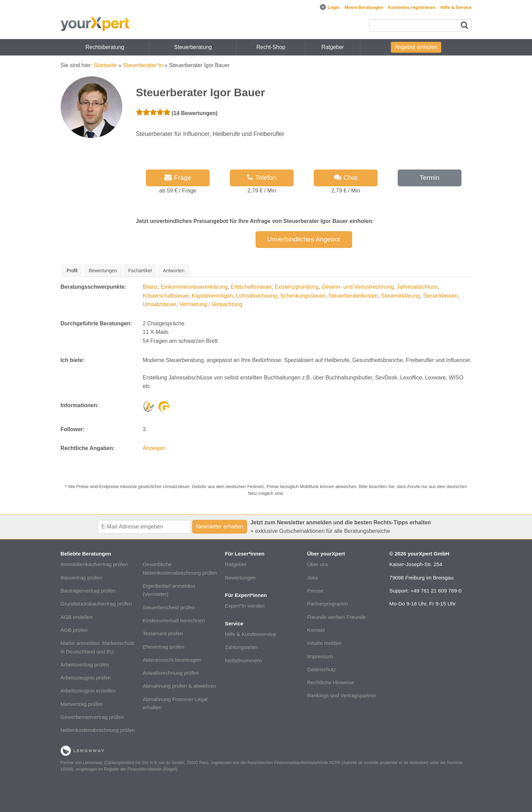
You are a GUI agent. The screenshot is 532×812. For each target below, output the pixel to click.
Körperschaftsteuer (166, 296)
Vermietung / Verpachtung (211, 304)
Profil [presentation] (72, 271)
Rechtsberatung (105, 47)
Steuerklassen (440, 296)
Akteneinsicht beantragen (172, 660)
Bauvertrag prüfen (82, 578)
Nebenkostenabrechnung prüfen (98, 730)
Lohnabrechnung (257, 296)
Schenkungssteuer (303, 296)
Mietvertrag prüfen (82, 704)
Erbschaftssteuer (251, 287)
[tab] (72, 271)
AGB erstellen (77, 617)
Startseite (105, 65)
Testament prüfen (163, 633)
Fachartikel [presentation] (140, 271)
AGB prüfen (74, 630)
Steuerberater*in (143, 65)
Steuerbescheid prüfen (169, 607)
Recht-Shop (271, 47)
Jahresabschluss (417, 287)
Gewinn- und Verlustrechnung (358, 287)
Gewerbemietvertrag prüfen (92, 717)
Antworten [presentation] (174, 271)
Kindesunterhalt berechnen (174, 620)
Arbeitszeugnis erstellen (88, 691)
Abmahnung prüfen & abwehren (180, 686)
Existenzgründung (297, 287)
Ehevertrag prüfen (164, 647)
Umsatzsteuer (160, 304)
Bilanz (150, 287)
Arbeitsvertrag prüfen (85, 665)
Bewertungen (240, 578)
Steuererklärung (400, 296)
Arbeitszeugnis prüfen (86, 678)
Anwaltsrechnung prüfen (171, 673)
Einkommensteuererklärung (194, 287)
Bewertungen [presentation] (103, 271)
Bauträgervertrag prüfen (88, 591)
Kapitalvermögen (212, 296)
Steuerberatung (193, 47)
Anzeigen (154, 448)
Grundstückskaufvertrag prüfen (96, 604)
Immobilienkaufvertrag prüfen (94, 564)
